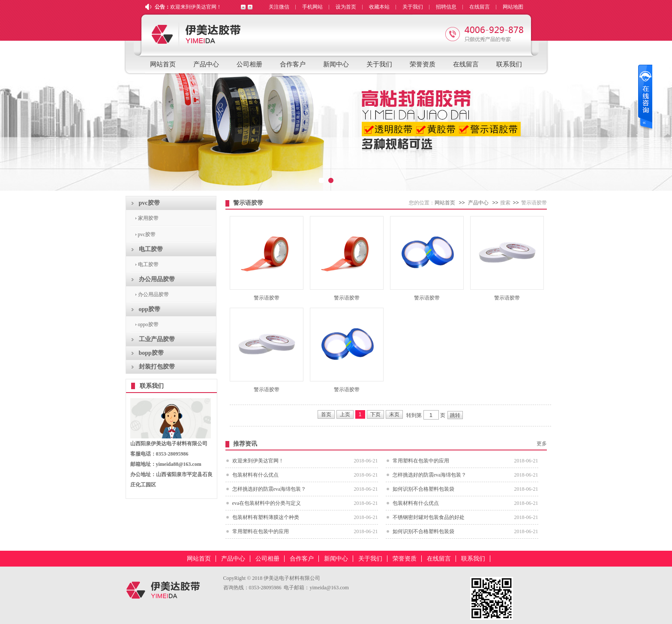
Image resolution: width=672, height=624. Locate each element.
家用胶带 (148, 218)
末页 (394, 414)
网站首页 (163, 64)
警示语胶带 (267, 298)
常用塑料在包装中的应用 (421, 461)
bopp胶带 (151, 353)
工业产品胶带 (157, 339)
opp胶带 (150, 309)
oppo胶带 (148, 324)
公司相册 (249, 64)
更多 (542, 444)
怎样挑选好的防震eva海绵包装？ (430, 475)
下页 (375, 414)
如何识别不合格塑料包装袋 (423, 489)
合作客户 (293, 64)
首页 (326, 414)
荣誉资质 (423, 64)
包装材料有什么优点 (255, 475)
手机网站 (312, 7)
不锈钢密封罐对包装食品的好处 (429, 517)
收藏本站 (379, 7)
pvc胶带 (149, 203)
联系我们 (509, 64)
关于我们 (413, 7)
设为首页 (346, 7)
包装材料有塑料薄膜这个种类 (266, 517)
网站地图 (513, 7)
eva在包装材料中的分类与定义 (267, 503)
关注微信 (279, 7)
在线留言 (480, 7)
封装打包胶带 (157, 367)
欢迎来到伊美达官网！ (196, 7)
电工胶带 (151, 249)
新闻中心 (336, 64)
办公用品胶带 (157, 279)
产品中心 (206, 64)
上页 (345, 414)
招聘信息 (446, 7)
